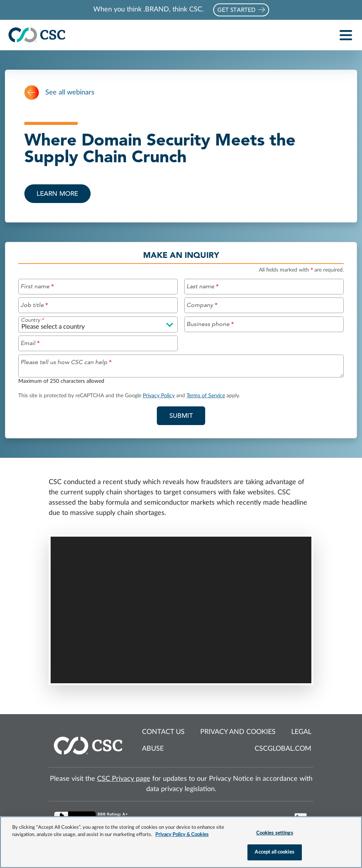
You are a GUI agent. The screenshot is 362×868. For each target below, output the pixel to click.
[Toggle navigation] (346, 35)
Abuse (153, 749)
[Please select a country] (98, 325)
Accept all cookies (274, 852)
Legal (301, 732)
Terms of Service (206, 396)
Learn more (57, 194)
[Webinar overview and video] (181, 586)
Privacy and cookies (238, 732)
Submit (187, 415)
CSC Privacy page (124, 779)
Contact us (163, 732)
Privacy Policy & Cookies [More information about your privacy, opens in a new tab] (182, 835)
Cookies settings (275, 833)
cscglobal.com (283, 749)
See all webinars (59, 93)
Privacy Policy (159, 396)
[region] (181, 842)
